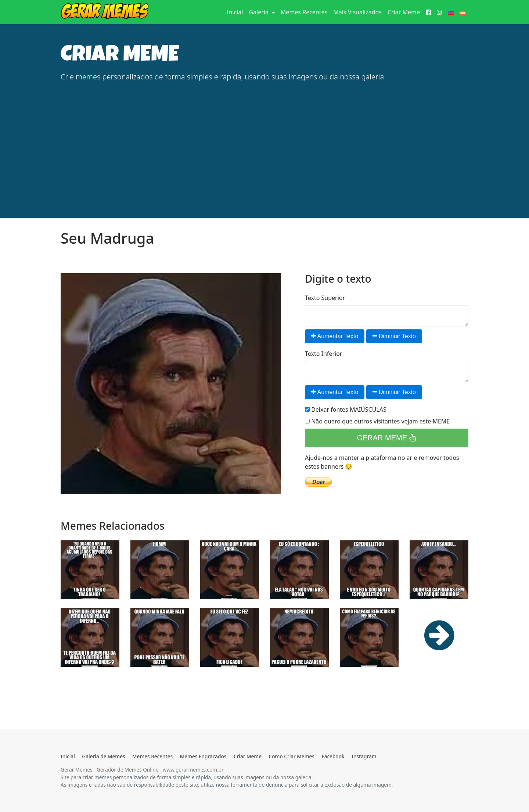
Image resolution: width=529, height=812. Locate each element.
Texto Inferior (323, 354)
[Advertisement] (264, 140)
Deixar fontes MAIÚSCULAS (346, 409)
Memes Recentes (304, 12)
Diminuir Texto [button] (394, 336)
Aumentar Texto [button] (335, 336)
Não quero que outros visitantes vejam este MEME (377, 421)
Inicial (236, 12)
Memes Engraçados (203, 756)
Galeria (259, 12)
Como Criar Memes (292, 756)
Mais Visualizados (357, 12)
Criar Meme (404, 12)
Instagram (364, 756)
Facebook (333, 756)
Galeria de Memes (103, 756)
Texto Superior (325, 298)
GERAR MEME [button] (386, 438)
